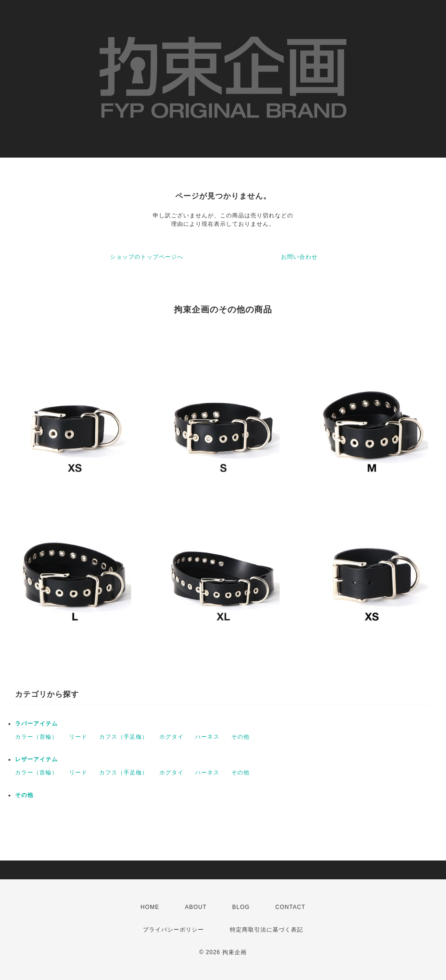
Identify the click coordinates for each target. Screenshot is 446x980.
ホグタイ (172, 737)
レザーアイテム (36, 759)
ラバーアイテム (36, 724)
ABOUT (196, 907)
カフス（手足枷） (124, 737)
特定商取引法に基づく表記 (266, 930)
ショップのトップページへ (147, 257)
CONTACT (290, 907)
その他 (240, 737)
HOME (150, 907)
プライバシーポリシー (173, 930)
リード (78, 737)
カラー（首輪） (36, 737)
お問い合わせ (299, 257)
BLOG (241, 907)
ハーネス (207, 737)
